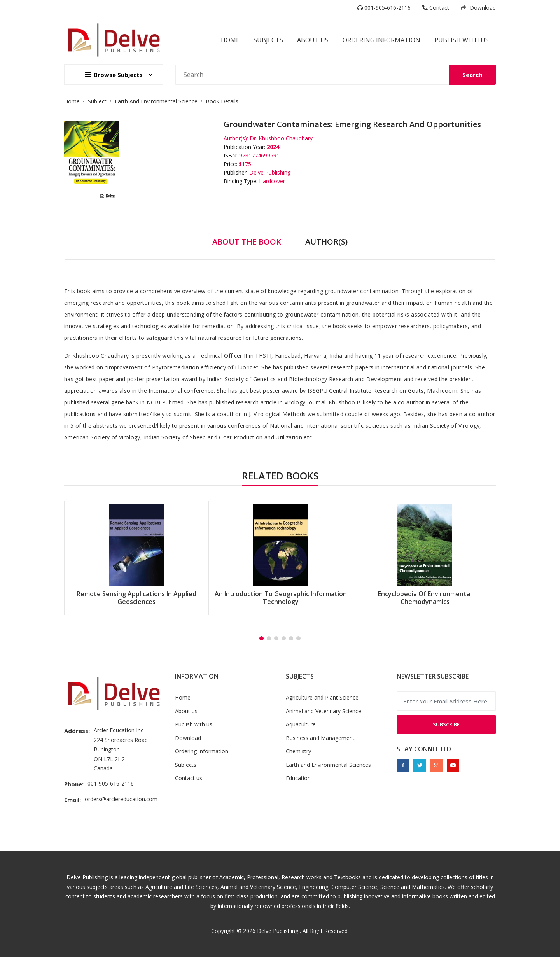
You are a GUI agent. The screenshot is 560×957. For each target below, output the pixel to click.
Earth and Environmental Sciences (328, 765)
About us (186, 711)
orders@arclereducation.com (121, 799)
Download (478, 8)
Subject (97, 101)
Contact (436, 8)
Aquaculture (301, 724)
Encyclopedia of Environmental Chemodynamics (425, 598)
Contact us (189, 778)
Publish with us (462, 40)
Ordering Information (381, 40)
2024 (273, 147)
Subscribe (446, 724)
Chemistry (298, 751)
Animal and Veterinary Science (324, 711)
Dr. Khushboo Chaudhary (281, 138)
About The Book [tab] (247, 242)
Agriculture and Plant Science (322, 697)
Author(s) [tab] (326, 242)
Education (298, 778)
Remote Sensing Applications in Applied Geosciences (136, 598)
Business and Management (320, 738)
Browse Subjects (114, 75)
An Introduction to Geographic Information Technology (281, 598)
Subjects (268, 40)
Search (472, 75)
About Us (313, 40)
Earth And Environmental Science (156, 101)
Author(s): (236, 138)
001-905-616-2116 (384, 8)
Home (230, 40)
